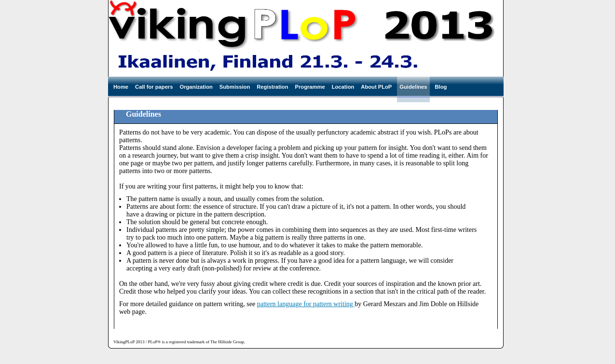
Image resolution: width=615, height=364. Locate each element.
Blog (441, 87)
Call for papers (154, 87)
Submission (235, 87)
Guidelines (413, 87)
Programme (310, 87)
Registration (272, 87)
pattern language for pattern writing (306, 304)
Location (343, 87)
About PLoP (376, 87)
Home (121, 87)
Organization (196, 87)
